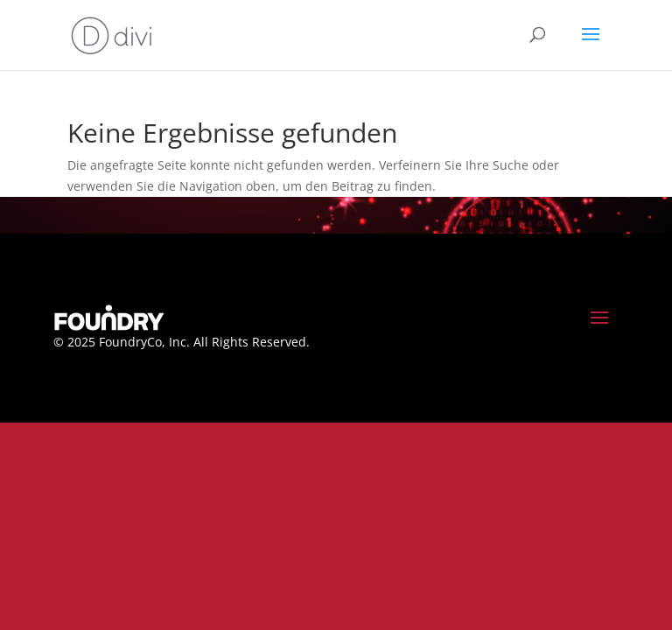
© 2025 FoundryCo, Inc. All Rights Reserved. (182, 342)
